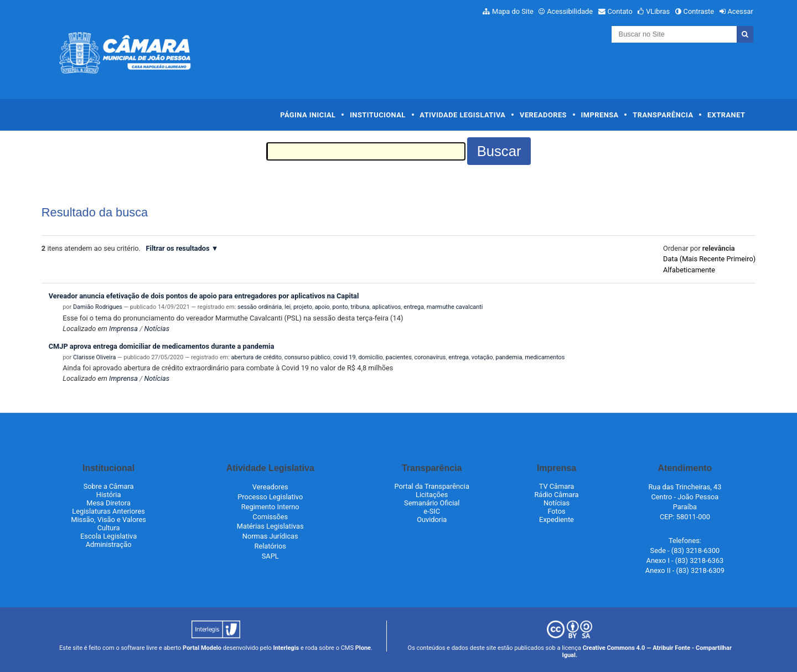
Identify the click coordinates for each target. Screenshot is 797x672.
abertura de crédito (257, 357)
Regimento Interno (270, 507)
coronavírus (430, 357)
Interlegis (286, 648)
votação (482, 357)
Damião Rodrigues (98, 307)
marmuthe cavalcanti (455, 307)
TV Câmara (557, 486)
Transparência (663, 115)
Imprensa (600, 115)
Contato (620, 11)
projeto (303, 307)
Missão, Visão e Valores (108, 519)
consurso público (307, 357)
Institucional (378, 115)
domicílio (370, 357)
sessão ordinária (260, 307)
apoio (322, 307)
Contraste (699, 11)
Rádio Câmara (556, 495)
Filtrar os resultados (178, 248)
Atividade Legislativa (462, 115)
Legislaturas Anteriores (108, 511)
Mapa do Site (513, 11)
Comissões (270, 517)
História (109, 495)
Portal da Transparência (432, 486)
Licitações (432, 495)
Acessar (740, 11)
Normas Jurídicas (270, 536)
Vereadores (543, 115)
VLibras (658, 11)
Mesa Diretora (108, 503)
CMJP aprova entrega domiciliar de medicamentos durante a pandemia (162, 346)
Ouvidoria (432, 519)
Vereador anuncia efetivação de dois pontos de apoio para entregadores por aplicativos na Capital (204, 296)
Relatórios (270, 546)
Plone (363, 648)
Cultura (109, 528)
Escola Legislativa (108, 536)
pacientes (399, 357)
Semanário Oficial (432, 503)
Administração (109, 544)
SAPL (270, 556)
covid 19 (345, 357)
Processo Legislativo (270, 497)
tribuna (360, 307)
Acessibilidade (570, 11)
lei (288, 307)
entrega (414, 307)
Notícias (157, 329)
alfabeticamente (689, 270)
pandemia (509, 357)
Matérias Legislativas (270, 526)
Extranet (726, 115)
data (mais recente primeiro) (709, 259)
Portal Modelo (202, 648)
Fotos (556, 511)
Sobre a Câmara (109, 486)
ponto (340, 307)
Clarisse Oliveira (94, 357)
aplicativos (386, 307)
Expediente (557, 519)
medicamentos (545, 357)
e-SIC (432, 511)
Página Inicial (308, 115)
